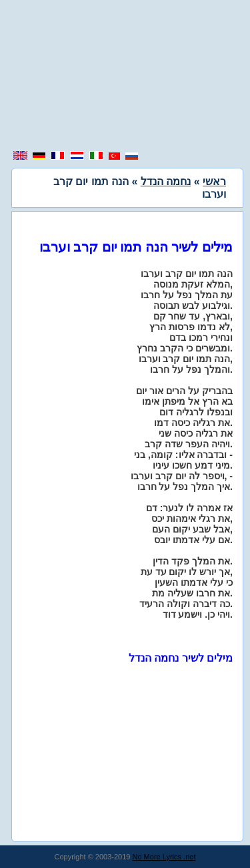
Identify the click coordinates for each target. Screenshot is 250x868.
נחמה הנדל (166, 181)
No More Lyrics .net (164, 857)
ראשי (214, 181)
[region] (125, 77)
